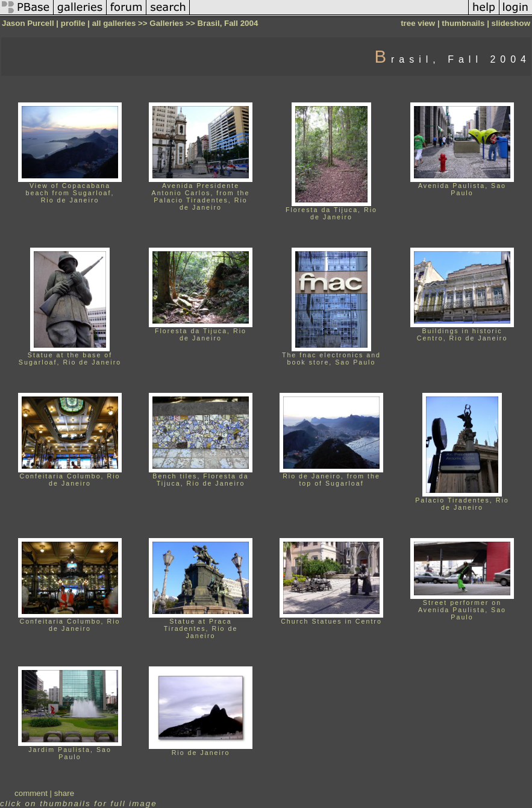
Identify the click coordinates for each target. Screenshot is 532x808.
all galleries (114, 23)
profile (73, 23)
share (64, 793)
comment (31, 793)
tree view (418, 23)
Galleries (166, 23)
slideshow (511, 23)
